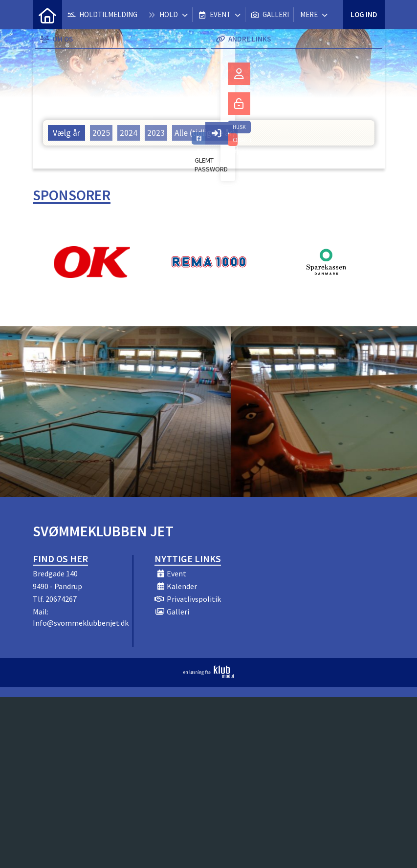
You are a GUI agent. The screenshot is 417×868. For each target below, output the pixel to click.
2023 (156, 133)
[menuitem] (47, 15)
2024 (129, 133)
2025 (101, 133)
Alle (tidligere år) (205, 133)
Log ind (364, 14)
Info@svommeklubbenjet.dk (81, 623)
